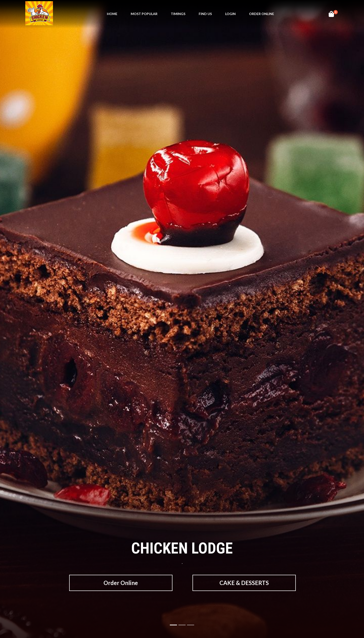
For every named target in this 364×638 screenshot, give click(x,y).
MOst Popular (144, 14)
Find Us (205, 14)
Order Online (262, 14)
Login (230, 14)
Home (112, 14)
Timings (178, 14)
